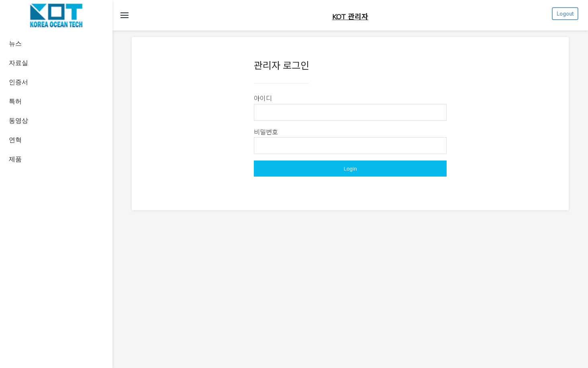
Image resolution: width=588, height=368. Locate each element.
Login (350, 169)
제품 (15, 159)
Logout (565, 14)
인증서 (18, 82)
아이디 (263, 98)
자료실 (18, 63)
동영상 (18, 121)
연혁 (15, 140)
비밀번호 (266, 132)
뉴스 (15, 44)
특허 (15, 101)
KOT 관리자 (350, 17)
